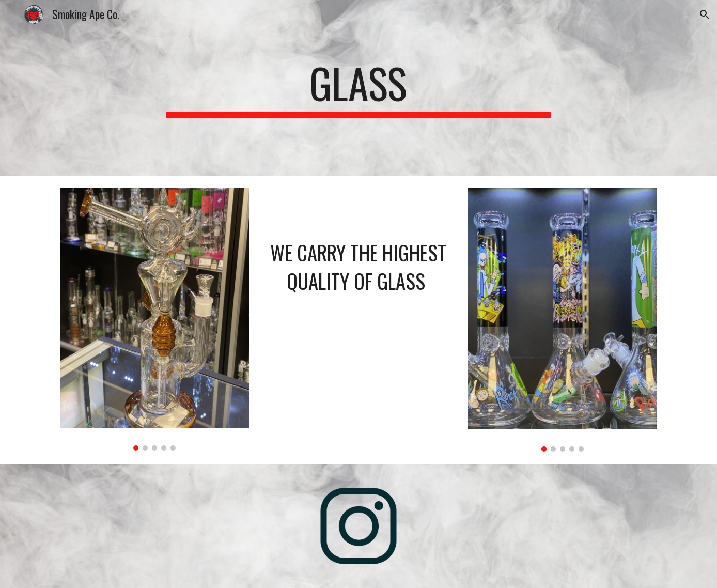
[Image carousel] (155, 319)
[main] (358, 88)
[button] (705, 14)
